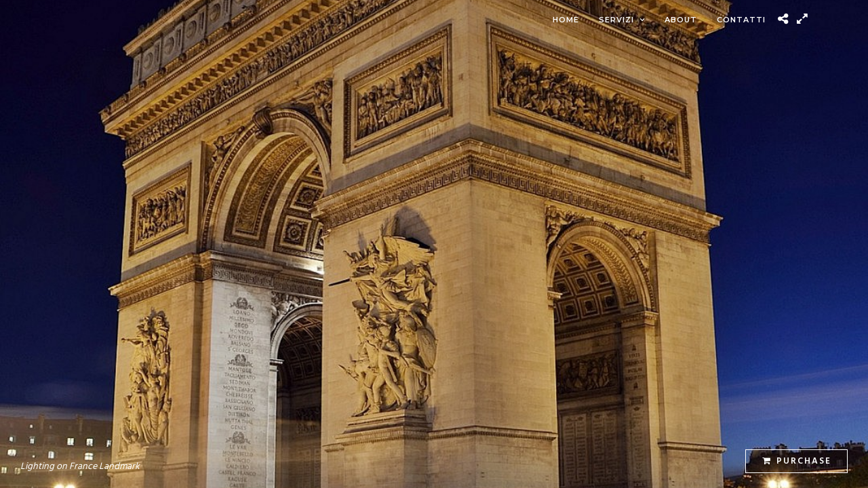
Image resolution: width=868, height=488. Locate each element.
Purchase (797, 461)
